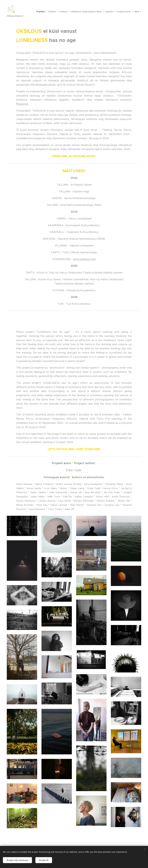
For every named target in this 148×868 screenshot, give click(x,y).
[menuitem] (42, 12)
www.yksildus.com (84, 259)
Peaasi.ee (22, 104)
